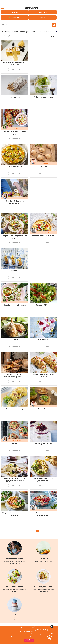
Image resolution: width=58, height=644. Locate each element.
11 (42, 531)
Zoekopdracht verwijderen (46, 32)
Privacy (7, 634)
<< (6, 531)
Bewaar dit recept (15, 69)
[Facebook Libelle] (33, 628)
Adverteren (33, 637)
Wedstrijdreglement (14, 637)
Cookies (27, 634)
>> (52, 531)
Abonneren (25, 637)
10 (37, 531)
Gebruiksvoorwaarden (17, 634)
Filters (53, 36)
